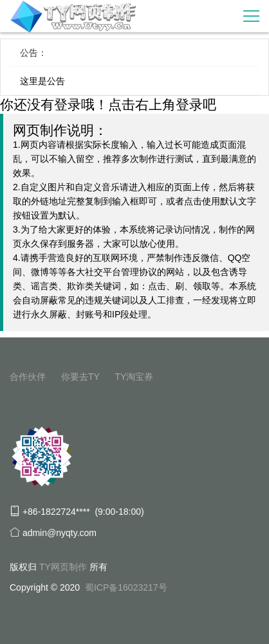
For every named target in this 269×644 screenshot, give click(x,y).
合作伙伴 (28, 377)
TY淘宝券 (134, 377)
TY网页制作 (63, 567)
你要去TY (80, 377)
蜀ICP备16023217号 (126, 587)
